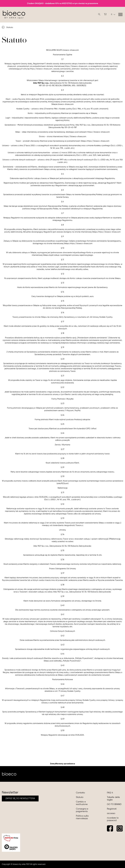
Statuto (80, 797)
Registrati (112, 809)
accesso (111, 813)
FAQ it (110, 793)
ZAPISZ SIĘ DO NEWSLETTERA (20, 798)
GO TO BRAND (114, 804)
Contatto (80, 793)
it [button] (113, 14)
